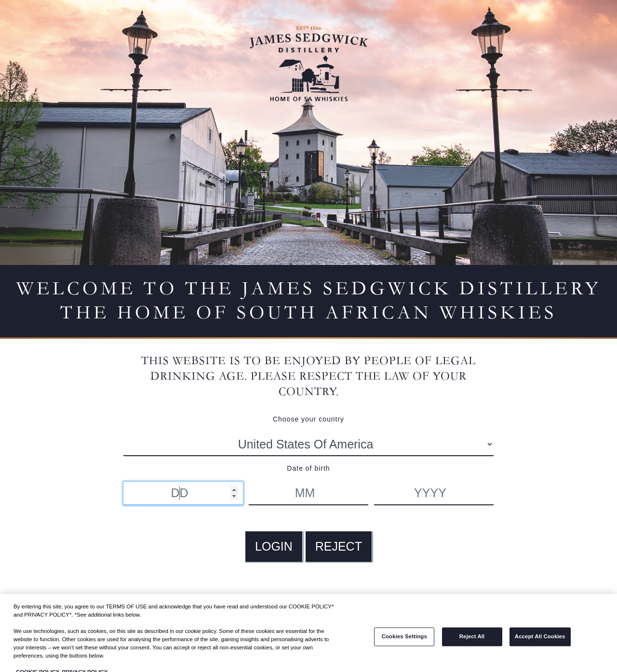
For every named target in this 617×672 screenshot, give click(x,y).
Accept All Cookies (540, 642)
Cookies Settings (404, 642)
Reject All (472, 642)
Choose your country (308, 419)
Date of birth (308, 468)
